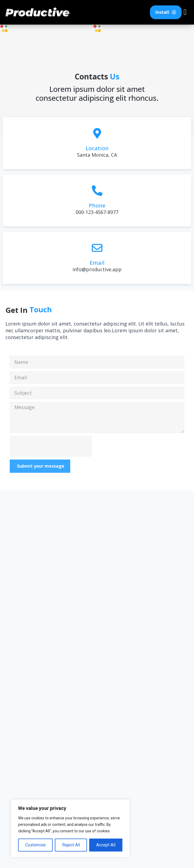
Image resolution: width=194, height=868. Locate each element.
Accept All (106, 845)
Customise (35, 845)
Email (97, 263)
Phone (97, 205)
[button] (185, 12)
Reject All (71, 845)
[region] (70, 828)
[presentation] (51, 446)
